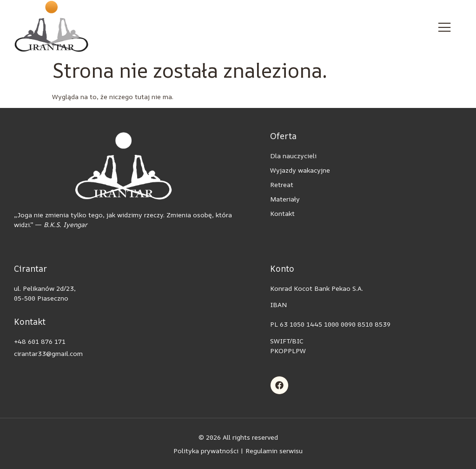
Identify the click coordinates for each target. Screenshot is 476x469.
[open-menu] (445, 28)
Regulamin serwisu (274, 451)
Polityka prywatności (206, 451)
